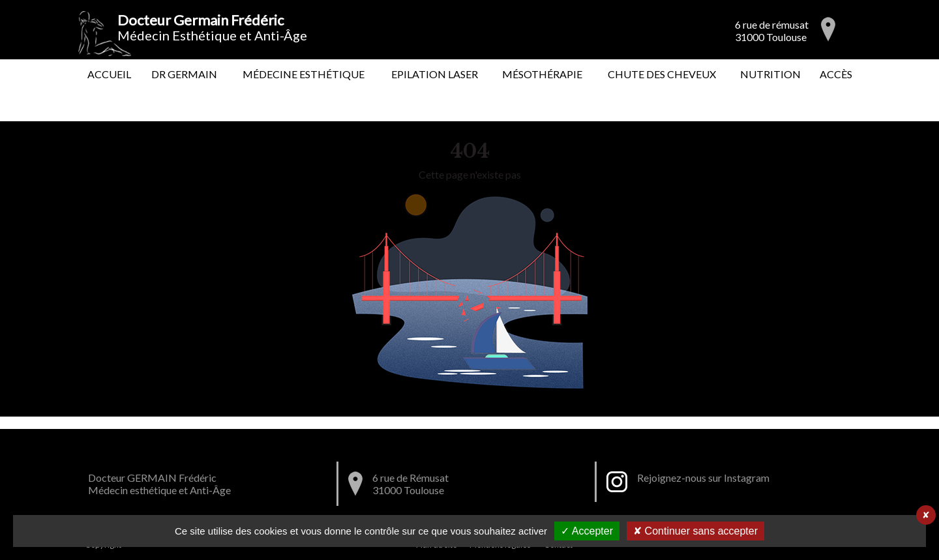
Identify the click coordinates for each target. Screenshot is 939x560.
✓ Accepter (587, 531)
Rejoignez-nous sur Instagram (703, 478)
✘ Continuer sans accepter (695, 531)
